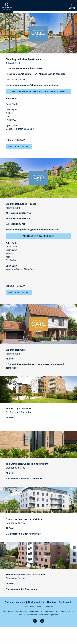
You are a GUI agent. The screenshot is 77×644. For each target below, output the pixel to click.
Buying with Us (36, 602)
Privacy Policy (28, 607)
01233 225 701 (18, 79)
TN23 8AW (11, 120)
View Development (19, 147)
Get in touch (65, 602)
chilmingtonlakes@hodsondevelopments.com (36, 85)
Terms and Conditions (45, 607)
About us (51, 602)
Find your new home (15, 602)
